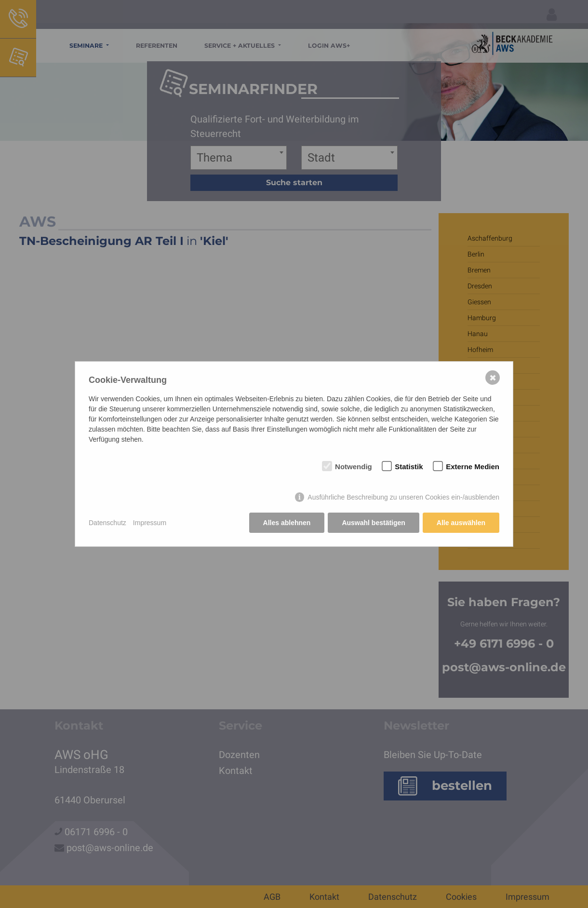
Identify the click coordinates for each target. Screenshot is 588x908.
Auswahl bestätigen (373, 523)
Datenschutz (107, 523)
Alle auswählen (461, 523)
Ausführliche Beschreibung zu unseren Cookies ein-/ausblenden (403, 497)
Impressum (150, 523)
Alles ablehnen (287, 523)
